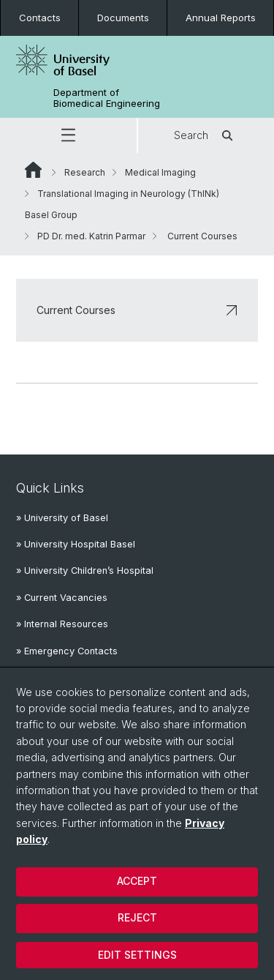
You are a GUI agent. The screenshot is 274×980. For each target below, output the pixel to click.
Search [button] (206, 135)
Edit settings (137, 955)
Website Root (33, 170)
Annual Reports (221, 18)
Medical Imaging (160, 172)
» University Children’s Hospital (85, 571)
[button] (68, 135)
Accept (137, 881)
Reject (137, 917)
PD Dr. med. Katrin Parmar (91, 236)
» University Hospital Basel (76, 544)
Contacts (40, 18)
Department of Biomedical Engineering (107, 98)
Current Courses (137, 310)
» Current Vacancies (62, 598)
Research (85, 172)
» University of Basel (62, 518)
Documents (123, 18)
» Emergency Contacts (67, 651)
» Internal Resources (62, 624)
